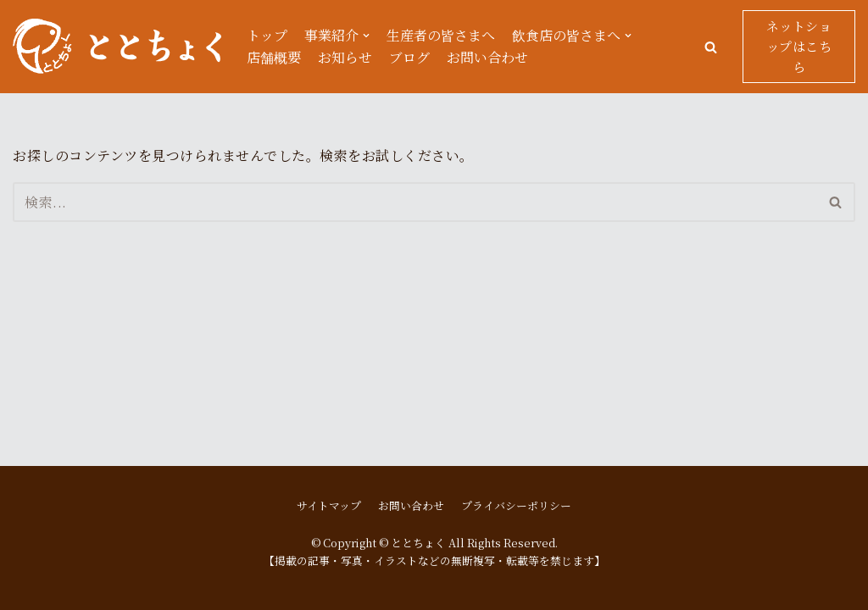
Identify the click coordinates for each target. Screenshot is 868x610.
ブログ (409, 57)
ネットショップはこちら (799, 46)
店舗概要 (274, 57)
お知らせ (345, 57)
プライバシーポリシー (516, 505)
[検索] (415, 202)
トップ (267, 35)
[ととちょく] (117, 47)
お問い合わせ (487, 57)
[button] (711, 47)
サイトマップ (329, 505)
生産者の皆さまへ (441, 35)
